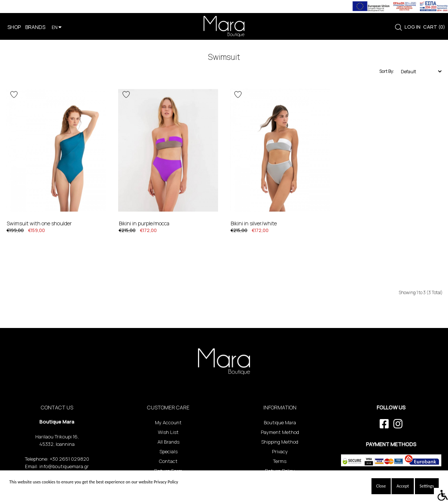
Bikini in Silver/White (254, 223)
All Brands (168, 442)
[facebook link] (384, 424)
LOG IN (413, 27)
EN (57, 27)
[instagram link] (398, 424)
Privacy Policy (166, 482)
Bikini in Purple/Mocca (144, 223)
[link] (398, 27)
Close (381, 486)
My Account (168, 422)
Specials (168, 451)
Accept (402, 486)
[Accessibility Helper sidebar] (441, 495)
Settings (427, 486)
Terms (280, 461)
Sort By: (387, 71)
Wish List (168, 432)
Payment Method (280, 432)
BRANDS (35, 27)
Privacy (280, 451)
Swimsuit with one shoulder (39, 223)
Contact (168, 461)
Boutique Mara (280, 422)
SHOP (14, 27)
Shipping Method (280, 442)
